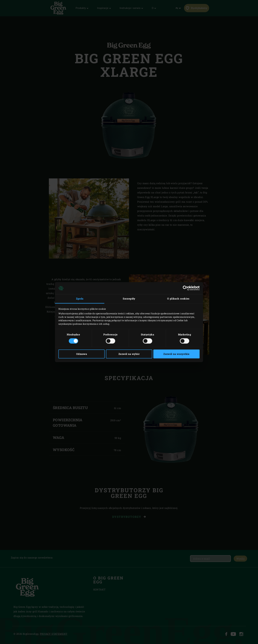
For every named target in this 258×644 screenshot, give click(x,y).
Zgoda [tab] (80, 299)
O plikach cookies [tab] (178, 299)
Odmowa (82, 354)
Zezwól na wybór (129, 354)
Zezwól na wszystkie (176, 354)
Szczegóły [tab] (129, 299)
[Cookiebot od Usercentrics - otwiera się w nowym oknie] (185, 288)
